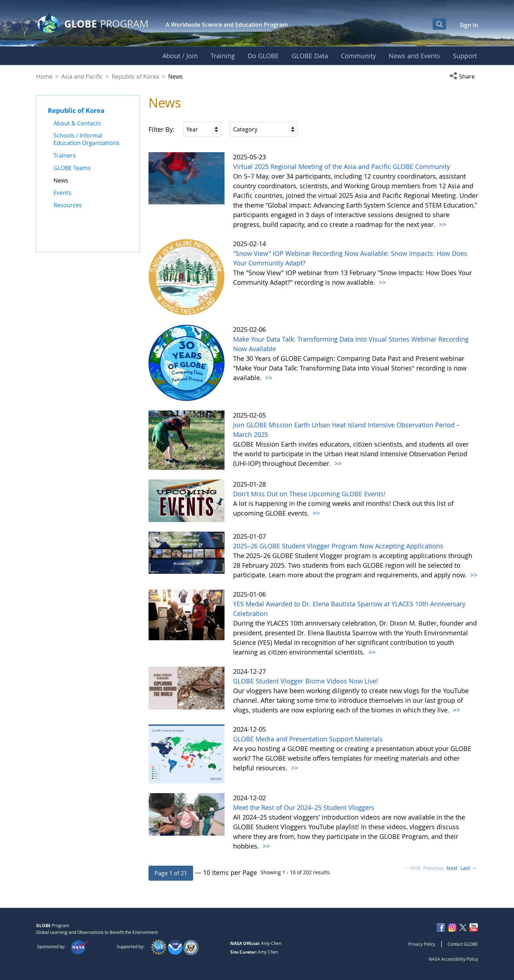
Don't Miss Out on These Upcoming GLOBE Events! (309, 494)
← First (412, 868)
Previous (434, 868)
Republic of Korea (135, 76)
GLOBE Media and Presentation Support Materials (308, 739)
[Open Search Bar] (439, 24)
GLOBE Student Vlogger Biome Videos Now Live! (306, 681)
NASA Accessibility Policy (453, 959)
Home (44, 76)
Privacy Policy (422, 944)
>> (442, 224)
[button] (464, 76)
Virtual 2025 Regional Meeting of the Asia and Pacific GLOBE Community (342, 166)
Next (452, 868)
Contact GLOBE (463, 944)
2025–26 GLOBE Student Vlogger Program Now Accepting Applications (338, 546)
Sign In (469, 25)
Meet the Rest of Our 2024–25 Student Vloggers (304, 807)
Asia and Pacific (82, 76)
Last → (468, 868)
